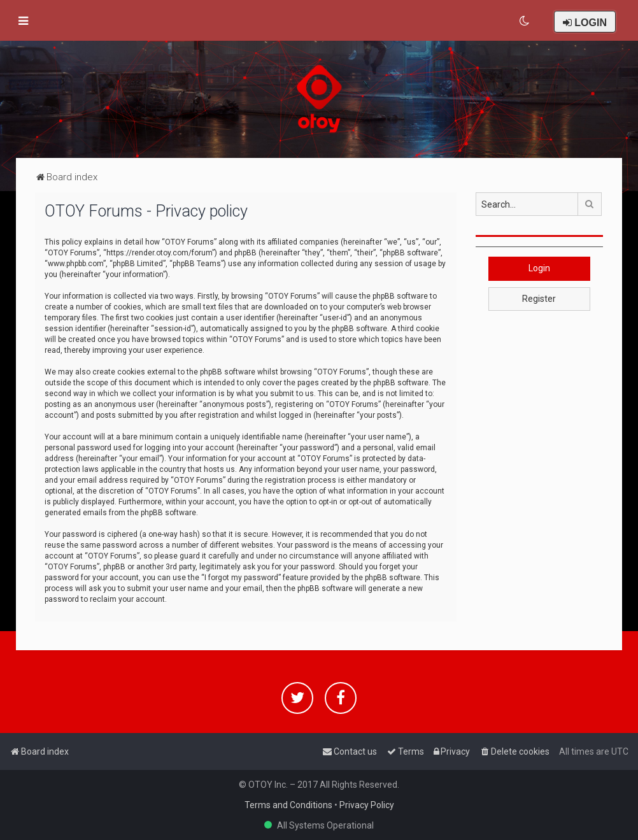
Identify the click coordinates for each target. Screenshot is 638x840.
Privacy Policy (367, 805)
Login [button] (539, 268)
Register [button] (539, 299)
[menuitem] (525, 21)
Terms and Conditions (288, 805)
